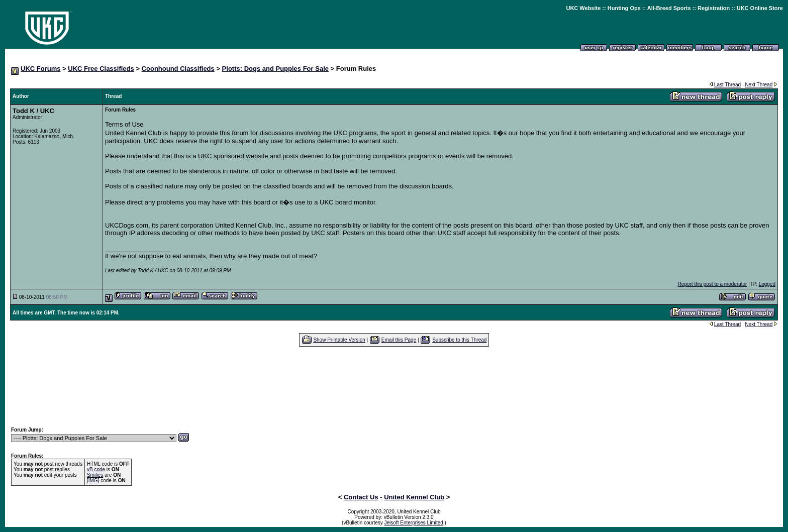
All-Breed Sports (669, 8)
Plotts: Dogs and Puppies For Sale (275, 69)
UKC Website (583, 8)
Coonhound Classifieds (178, 69)
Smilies (95, 475)
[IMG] (93, 481)
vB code (96, 469)
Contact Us (361, 497)
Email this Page (399, 340)
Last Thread (727, 85)
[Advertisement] (394, 386)
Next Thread (759, 85)
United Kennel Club (414, 497)
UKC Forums (40, 69)
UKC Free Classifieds (101, 69)
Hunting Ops (624, 8)
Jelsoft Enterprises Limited (414, 523)
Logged (767, 284)
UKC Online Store (760, 8)
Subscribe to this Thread (459, 340)
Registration (714, 8)
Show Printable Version (339, 340)
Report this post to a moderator (713, 284)
